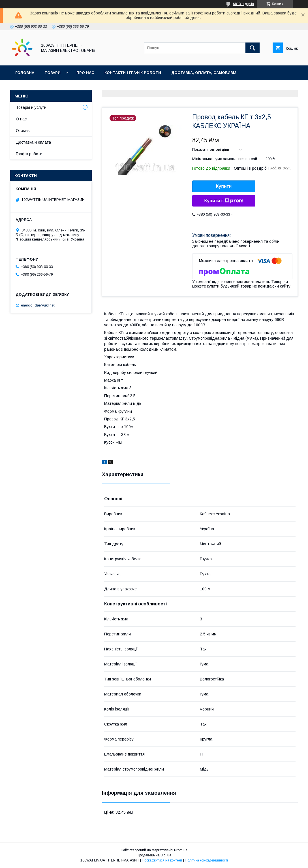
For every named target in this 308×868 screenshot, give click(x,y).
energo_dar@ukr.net (38, 305)
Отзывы (23, 131)
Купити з (224, 201)
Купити (224, 186)
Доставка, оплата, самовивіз (204, 73)
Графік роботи (29, 154)
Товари (53, 73)
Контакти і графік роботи (133, 73)
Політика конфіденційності (206, 860)
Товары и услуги (31, 107)
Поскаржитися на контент (162, 860)
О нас (21, 119)
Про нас (85, 73)
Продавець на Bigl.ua (154, 855)
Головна (25, 73)
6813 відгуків (243, 4)
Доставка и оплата (33, 142)
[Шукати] (253, 48)
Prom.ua (181, 850)
